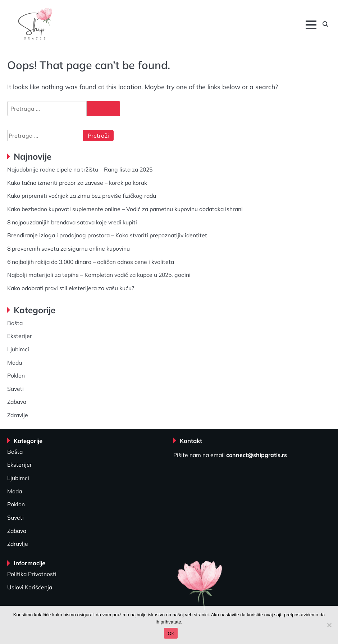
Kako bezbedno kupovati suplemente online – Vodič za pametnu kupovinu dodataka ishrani (125, 209)
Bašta (15, 323)
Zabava (17, 402)
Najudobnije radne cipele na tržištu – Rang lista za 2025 (80, 169)
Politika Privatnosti (32, 574)
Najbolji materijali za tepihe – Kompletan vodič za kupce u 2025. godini (99, 275)
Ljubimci (18, 349)
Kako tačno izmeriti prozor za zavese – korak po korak (77, 183)
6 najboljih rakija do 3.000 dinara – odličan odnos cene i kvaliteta (91, 262)
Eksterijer (20, 336)
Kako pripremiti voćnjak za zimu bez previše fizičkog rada (82, 196)
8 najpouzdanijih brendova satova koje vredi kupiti (72, 222)
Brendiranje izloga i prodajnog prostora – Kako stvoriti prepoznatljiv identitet (107, 235)
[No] (329, 625)
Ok (171, 633)
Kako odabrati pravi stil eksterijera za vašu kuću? (71, 288)
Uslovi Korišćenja (30, 587)
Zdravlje (18, 415)
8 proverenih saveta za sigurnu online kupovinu (68, 248)
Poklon (16, 375)
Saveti (15, 389)
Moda (15, 362)
